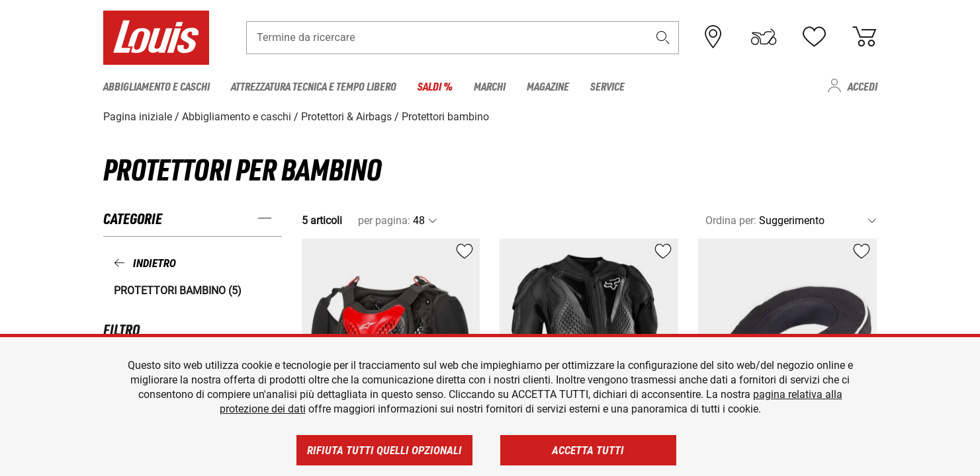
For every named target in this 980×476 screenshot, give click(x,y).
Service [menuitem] (607, 86)
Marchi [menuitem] (490, 86)
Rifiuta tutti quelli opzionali (384, 450)
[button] (662, 37)
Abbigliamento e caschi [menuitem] (156, 86)
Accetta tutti (588, 450)
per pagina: (384, 220)
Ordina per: (731, 220)
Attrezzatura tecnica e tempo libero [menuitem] (314, 86)
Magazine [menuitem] (548, 86)
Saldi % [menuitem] (435, 86)
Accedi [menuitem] (863, 86)
